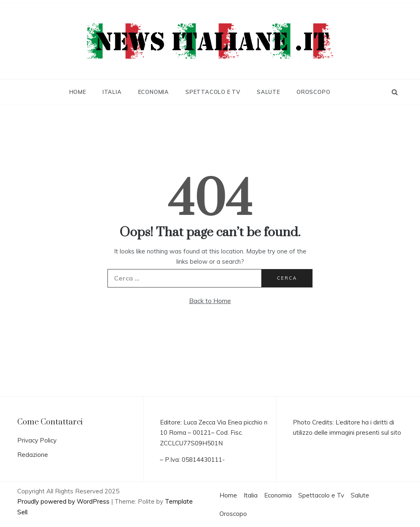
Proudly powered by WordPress (64, 501)
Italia (112, 92)
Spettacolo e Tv (213, 92)
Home (78, 92)
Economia (154, 92)
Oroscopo (313, 92)
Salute (268, 92)
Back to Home (210, 301)
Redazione (33, 455)
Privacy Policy (37, 440)
